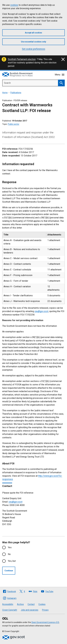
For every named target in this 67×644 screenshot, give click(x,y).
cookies (14, 5)
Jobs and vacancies (30, 610)
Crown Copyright (10, 610)
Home (5, 93)
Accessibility (8, 604)
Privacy (45, 610)
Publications (16, 93)
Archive (20, 604)
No (9, 554)
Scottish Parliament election (22, 59)
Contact (31, 604)
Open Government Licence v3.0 (45, 622)
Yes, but (12, 561)
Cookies (42, 604)
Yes (10, 547)
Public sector (14, 124)
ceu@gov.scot (41, 311)
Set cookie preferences (34, 49)
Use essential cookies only (33, 42)
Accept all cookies (33, 33)
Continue (9, 571)
